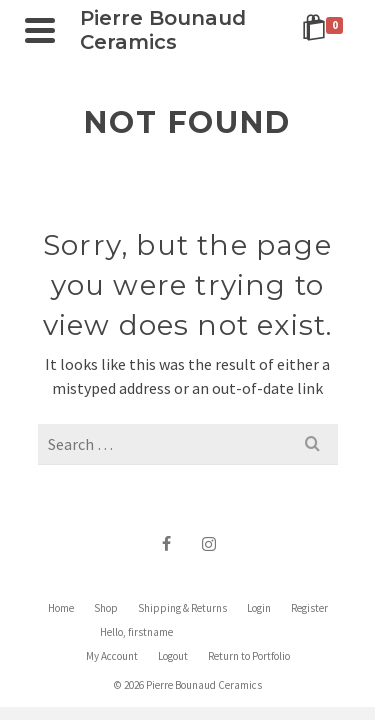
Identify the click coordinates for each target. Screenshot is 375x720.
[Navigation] (40, 30)
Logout (173, 656)
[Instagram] (209, 543)
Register (309, 608)
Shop (106, 608)
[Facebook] (167, 543)
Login (259, 608)
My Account (112, 656)
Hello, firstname (136, 632)
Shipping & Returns (182, 608)
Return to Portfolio (249, 656)
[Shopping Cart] (326, 30)
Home (61, 608)
